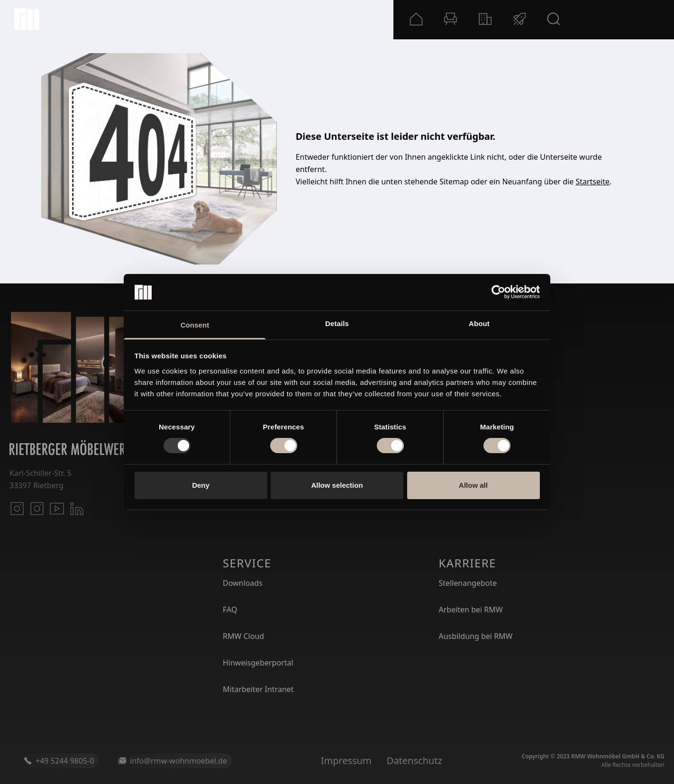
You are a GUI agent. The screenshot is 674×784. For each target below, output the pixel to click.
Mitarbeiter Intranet (258, 689)
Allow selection (337, 485)
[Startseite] (27, 19)
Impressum (346, 761)
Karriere (468, 563)
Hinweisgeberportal (258, 663)
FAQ (230, 610)
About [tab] (479, 324)
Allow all (473, 485)
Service (247, 563)
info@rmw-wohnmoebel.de (173, 761)
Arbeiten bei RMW (471, 610)
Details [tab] (337, 324)
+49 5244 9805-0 (59, 761)
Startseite (592, 182)
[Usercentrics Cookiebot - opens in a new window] (498, 292)
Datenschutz (414, 761)
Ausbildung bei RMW (476, 636)
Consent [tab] (195, 325)
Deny (201, 485)
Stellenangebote (468, 583)
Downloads (243, 583)
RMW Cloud (243, 636)
